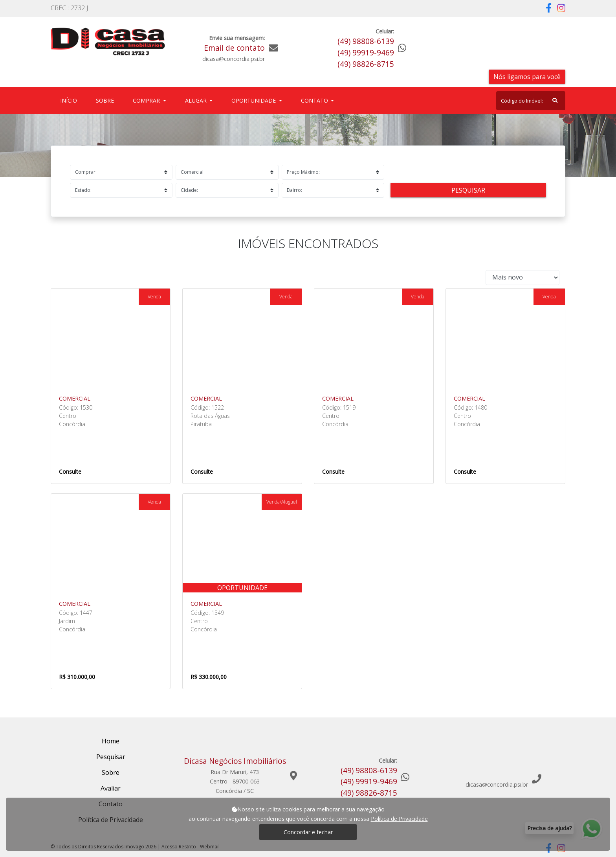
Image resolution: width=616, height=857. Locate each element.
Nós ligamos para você (527, 77)
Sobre (106, 100)
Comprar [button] (147, 100)
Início (70, 100)
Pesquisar (468, 190)
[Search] (531, 101)
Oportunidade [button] (254, 100)
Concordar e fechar (308, 832)
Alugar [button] (197, 100)
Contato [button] (315, 100)
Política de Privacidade (399, 819)
